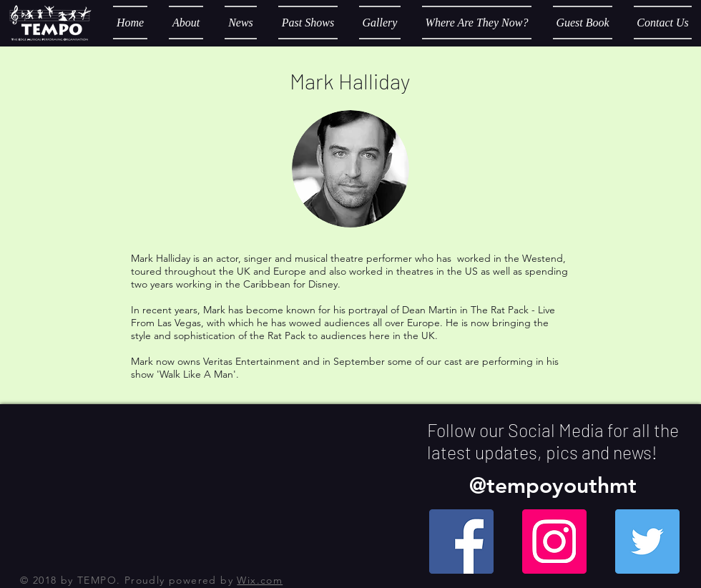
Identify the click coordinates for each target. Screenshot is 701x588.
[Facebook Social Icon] (461, 542)
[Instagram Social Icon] (554, 542)
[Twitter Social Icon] (647, 542)
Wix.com (260, 580)
